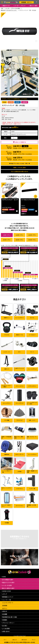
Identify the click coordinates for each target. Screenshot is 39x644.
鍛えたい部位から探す (8, 588)
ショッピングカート (8, 603)
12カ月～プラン (19, 235)
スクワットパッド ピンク (10, 200)
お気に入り (15, 638)
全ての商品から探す (8, 580)
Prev (4, 196)
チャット (34, 638)
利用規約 (5, 620)
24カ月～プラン (32, 235)
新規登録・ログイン (27, 2)
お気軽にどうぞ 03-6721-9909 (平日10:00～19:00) (20, 642)
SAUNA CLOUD (6, 591)
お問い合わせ (6, 631)
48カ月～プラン (19, 240)
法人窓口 (5, 626)
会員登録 (5, 605)
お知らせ (5, 611)
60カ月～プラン (32, 240)
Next (35, 196)
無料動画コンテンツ (8, 597)
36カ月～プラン (7, 240)
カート (5, 638)
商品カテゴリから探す (8, 582)
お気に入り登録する (21, 142)
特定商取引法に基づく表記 (10, 617)
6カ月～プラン (7, 235)
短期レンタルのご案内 (20, 167)
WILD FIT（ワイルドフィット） (19, 134)
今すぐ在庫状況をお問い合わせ (20, 171)
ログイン (5, 608)
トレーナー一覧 (6, 600)
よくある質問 (6, 628)
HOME (4, 577)
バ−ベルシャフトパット (28, 200)
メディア (5, 594)
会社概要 (5, 614)
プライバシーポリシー (8, 623)
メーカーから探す (7, 585)
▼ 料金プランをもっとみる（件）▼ (19, 163)
